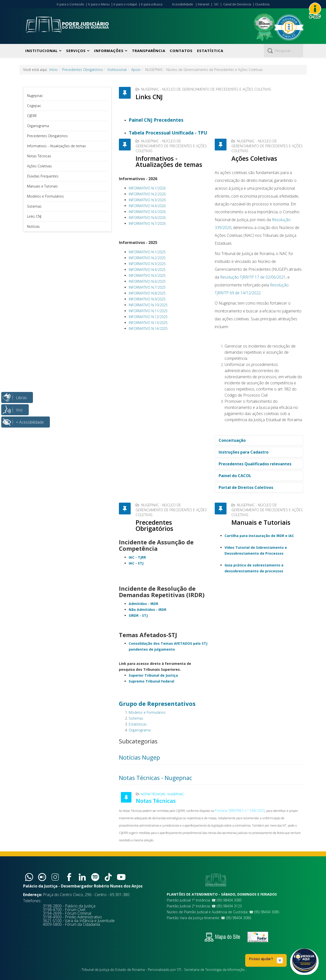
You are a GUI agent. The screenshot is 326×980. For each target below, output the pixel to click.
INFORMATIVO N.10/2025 (148, 305)
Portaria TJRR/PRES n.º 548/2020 (240, 811)
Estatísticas (138, 724)
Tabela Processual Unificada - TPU (168, 133)
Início (53, 70)
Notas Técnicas (39, 156)
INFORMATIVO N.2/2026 (147, 194)
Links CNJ (34, 216)
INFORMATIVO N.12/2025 (148, 317)
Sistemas (34, 206)
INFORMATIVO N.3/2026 (147, 200)
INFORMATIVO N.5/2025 (147, 275)
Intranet (204, 4)
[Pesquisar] (283, 51)
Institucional (42, 51)
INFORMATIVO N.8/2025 (147, 293)
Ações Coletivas (39, 166)
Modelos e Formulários (45, 196)
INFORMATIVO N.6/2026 (147, 218)
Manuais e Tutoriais (42, 186)
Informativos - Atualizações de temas (57, 146)
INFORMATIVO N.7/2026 (147, 223)
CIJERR (32, 116)
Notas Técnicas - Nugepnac (156, 778)
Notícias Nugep (139, 757)
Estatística (210, 51)
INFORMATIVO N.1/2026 (147, 188)
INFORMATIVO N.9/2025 (147, 299)
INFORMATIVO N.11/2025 (148, 311)
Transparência (149, 51)
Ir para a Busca (152, 4)
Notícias (33, 226)
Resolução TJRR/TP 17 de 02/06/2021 (253, 277)
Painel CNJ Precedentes (156, 120)
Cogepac (34, 106)
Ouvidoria (262, 4)
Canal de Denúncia (237, 4)
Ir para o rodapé (125, 4)
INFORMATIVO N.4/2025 (147, 270)
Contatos (181, 51)
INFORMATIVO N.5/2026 (147, 212)
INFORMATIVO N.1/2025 (147, 252)
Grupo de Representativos (157, 704)
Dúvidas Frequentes (43, 176)
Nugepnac (35, 96)
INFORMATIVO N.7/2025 (147, 287)
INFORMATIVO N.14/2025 (148, 329)
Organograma (38, 126)
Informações (109, 51)
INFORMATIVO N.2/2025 (147, 258)
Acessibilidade (183, 4)
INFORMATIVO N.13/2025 (148, 323)
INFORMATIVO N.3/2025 (147, 264)
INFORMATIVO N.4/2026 (147, 206)
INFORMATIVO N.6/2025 (147, 281)
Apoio (136, 70)
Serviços (76, 51)
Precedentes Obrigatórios (83, 70)
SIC (216, 4)
